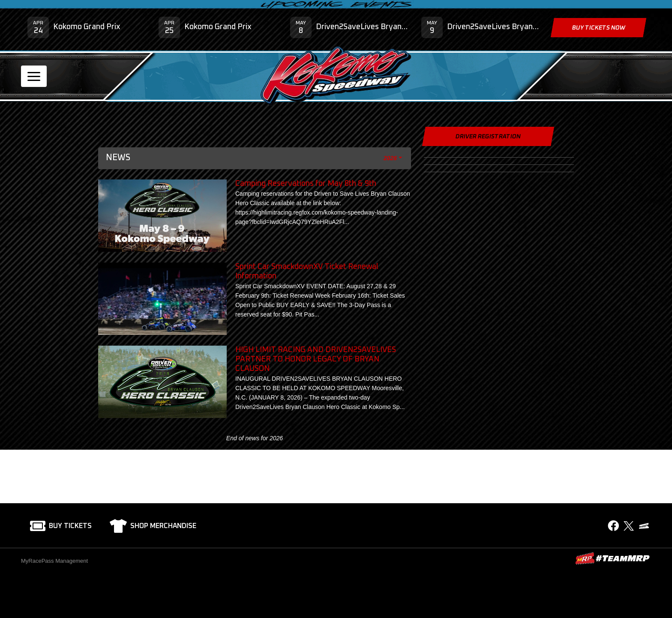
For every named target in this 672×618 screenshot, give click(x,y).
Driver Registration (488, 137)
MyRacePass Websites (612, 558)
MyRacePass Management (54, 561)
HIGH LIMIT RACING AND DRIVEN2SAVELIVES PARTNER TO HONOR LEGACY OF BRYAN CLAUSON (316, 359)
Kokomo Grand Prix (87, 27)
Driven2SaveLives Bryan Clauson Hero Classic (362, 27)
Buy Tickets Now (598, 28)
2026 (390, 158)
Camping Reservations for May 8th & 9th (306, 184)
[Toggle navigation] (34, 76)
